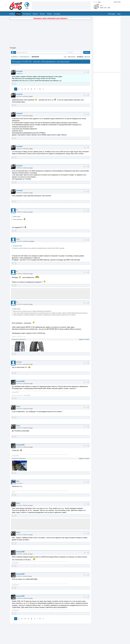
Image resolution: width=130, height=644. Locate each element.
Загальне (35, 42)
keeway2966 (20, 367)
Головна (14, 42)
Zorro (18, 392)
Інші (65, 42)
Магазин (74, 642)
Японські (87, 42)
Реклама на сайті (65, 642)
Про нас (57, 642)
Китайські (80, 42)
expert (31, 82)
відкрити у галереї (84, 325)
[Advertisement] (51, 19)
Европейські (72, 42)
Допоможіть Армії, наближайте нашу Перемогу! (51, 4)
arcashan (19, 57)
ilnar (18, 467)
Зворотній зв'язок (49, 642)
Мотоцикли (24, 42)
